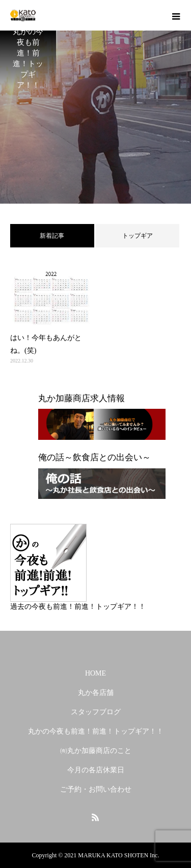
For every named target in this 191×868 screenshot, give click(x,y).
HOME (95, 673)
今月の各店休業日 (96, 770)
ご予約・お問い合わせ (96, 789)
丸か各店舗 (96, 693)
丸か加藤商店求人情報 (81, 398)
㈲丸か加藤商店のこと (96, 751)
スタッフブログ (96, 712)
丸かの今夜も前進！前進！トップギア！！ (96, 731)
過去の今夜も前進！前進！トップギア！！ (78, 607)
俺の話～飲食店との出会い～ (94, 457)
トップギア (138, 236)
